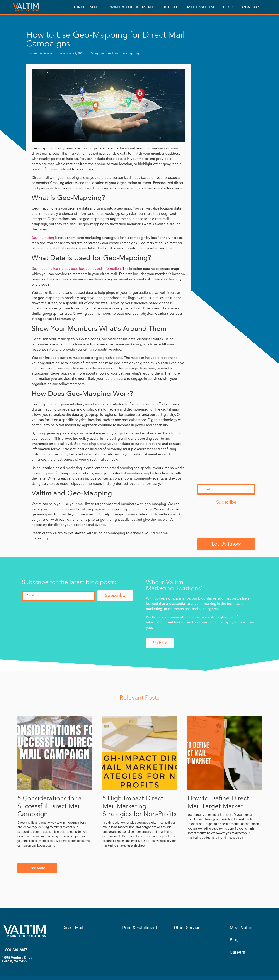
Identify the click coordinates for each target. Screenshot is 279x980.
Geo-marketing (43, 238)
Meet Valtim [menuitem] (242, 928)
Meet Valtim (201, 7)
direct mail (113, 53)
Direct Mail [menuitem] (73, 928)
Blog (228, 7)
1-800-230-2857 (15, 950)
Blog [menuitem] (234, 940)
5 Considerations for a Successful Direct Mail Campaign (50, 806)
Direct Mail (87, 7)
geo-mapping (130, 53)
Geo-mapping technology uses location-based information (76, 269)
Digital (170, 7)
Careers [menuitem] (237, 952)
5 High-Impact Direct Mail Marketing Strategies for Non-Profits (139, 806)
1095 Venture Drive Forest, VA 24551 (17, 959)
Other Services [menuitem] (188, 928)
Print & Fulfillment (131, 7)
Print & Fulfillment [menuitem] (140, 928)
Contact (252, 7)
